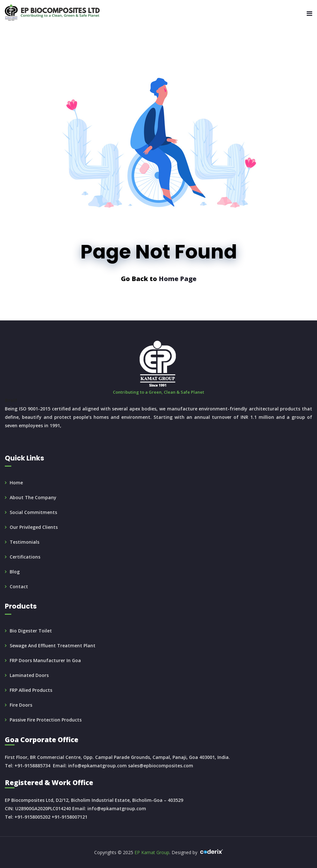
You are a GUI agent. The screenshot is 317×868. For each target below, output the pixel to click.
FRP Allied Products (31, 690)
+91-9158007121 (69, 817)
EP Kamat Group (152, 852)
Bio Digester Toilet (31, 631)
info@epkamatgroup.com (97, 766)
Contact (19, 586)
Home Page (178, 279)
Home (16, 483)
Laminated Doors (29, 675)
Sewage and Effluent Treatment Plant (53, 646)
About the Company (33, 497)
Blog (15, 572)
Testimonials (25, 542)
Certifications (25, 557)
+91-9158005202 (32, 817)
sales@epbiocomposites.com (161, 766)
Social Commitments (33, 512)
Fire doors (21, 705)
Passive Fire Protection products (46, 720)
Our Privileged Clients (34, 527)
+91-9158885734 (32, 766)
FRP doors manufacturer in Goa (45, 660)
